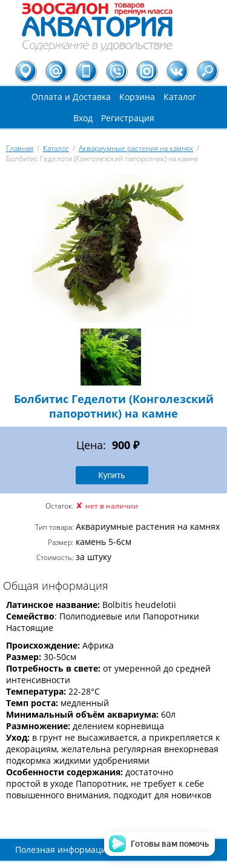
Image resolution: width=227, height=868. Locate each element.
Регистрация (128, 118)
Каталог (180, 97)
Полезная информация (63, 850)
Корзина (137, 97)
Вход (83, 118)
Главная (20, 148)
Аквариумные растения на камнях (136, 148)
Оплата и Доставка (71, 97)
